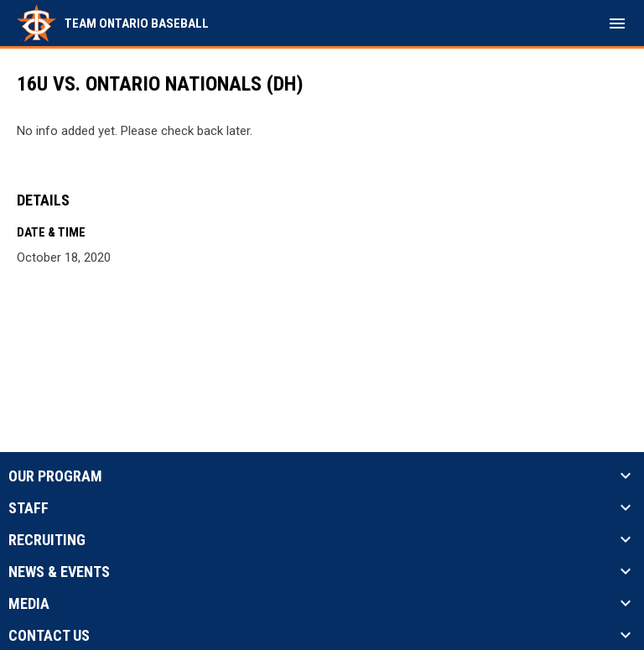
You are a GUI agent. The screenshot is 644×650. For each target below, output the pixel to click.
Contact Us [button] (49, 636)
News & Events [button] (59, 572)
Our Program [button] (55, 476)
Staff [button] (29, 508)
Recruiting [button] (47, 540)
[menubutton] (617, 23)
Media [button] (29, 604)
